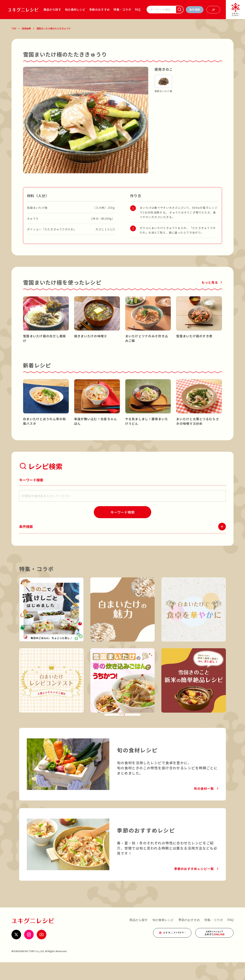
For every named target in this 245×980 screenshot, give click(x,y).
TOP (14, 28)
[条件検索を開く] (195, 10)
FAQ (138, 9)
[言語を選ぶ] (213, 10)
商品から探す (52, 9)
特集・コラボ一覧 (120, 728)
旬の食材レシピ (75, 9)
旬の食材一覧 (204, 806)
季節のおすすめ (99, 9)
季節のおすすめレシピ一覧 (194, 886)
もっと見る (210, 282)
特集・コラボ (122, 9)
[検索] (180, 10)
